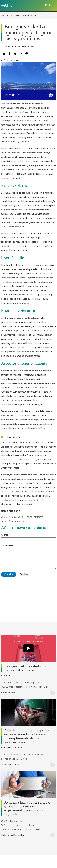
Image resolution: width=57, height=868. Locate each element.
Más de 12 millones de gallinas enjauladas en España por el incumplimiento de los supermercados (28, 736)
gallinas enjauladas (10, 759)
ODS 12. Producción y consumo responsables (23, 755)
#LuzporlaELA (37, 829)
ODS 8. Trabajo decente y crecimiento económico (25, 687)
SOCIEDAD (7, 676)
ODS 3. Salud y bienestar (13, 683)
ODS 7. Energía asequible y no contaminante (22, 517)
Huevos (23, 759)
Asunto (5, 535)
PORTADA (6, 748)
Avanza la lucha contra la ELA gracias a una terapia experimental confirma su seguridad (27, 808)
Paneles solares (22, 521)
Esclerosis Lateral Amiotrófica (15, 829)
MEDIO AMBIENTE (26, 15)
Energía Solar (7, 521)
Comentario (7, 545)
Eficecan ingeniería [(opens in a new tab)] (25, 157)
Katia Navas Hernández (22, 47)
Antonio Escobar (9, 693)
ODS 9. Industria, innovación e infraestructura (22, 825)
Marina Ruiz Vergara (11, 765)
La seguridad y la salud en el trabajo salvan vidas (26, 668)
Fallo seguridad (32, 683)
